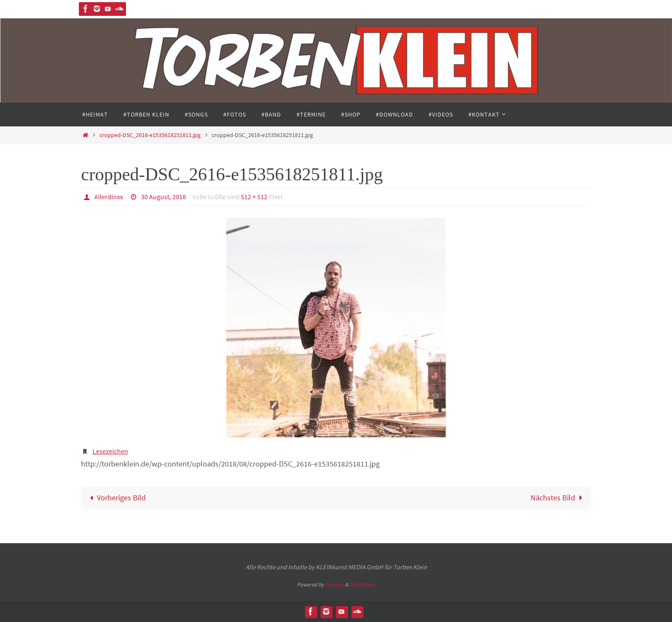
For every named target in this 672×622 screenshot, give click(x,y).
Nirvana (334, 585)
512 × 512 (254, 197)
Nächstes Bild (558, 498)
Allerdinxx (109, 197)
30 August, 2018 (163, 197)
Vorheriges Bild (116, 498)
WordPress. (363, 585)
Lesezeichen (110, 451)
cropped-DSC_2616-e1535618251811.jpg (150, 135)
